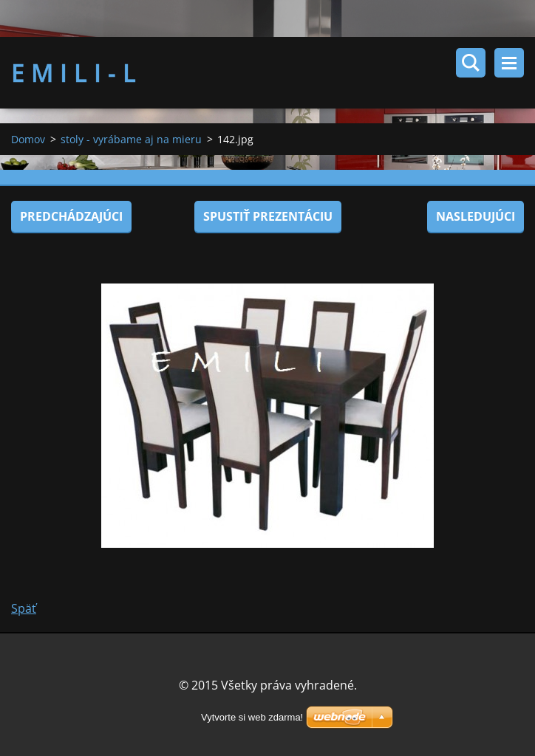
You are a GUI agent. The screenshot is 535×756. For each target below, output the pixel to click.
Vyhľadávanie (471, 63)
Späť (24, 608)
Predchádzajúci (71, 216)
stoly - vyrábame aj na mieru (131, 139)
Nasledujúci (476, 216)
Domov (28, 139)
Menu (509, 63)
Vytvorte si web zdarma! (252, 717)
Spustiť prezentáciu (268, 216)
